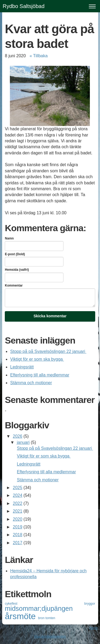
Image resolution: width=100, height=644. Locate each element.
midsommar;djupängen (39, 608)
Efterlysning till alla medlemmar (40, 375)
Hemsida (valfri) (17, 270)
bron (42, 618)
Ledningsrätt (22, 367)
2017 (18, 543)
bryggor (90, 604)
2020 (18, 519)
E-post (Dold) (15, 254)
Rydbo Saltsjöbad (24, 6)
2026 (18, 436)
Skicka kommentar (50, 316)
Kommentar (14, 285)
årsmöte (21, 616)
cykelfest (45, 604)
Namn (9, 238)
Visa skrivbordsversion (50, 637)
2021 (18, 511)
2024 (18, 495)
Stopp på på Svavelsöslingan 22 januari (48, 351)
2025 (18, 488)
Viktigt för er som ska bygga (37, 359)
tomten (50, 618)
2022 (18, 503)
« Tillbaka (39, 56)
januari (23, 442)
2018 (18, 535)
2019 (18, 527)
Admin (93, 628)
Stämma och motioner (31, 383)
